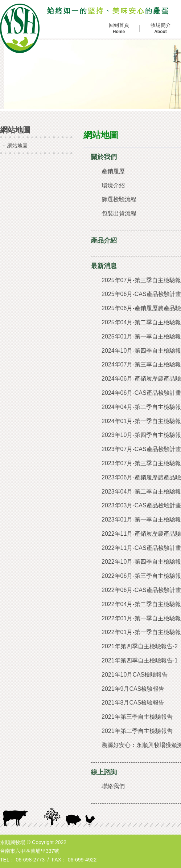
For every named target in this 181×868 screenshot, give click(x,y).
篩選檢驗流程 (119, 199)
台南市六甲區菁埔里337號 (30, 851)
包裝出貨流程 (119, 213)
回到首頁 (119, 29)
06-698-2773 (30, 860)
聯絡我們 (113, 786)
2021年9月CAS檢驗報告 (133, 689)
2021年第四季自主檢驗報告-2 (140, 646)
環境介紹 (113, 185)
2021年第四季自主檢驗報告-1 (140, 660)
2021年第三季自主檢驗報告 (137, 717)
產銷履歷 (113, 171)
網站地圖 (17, 146)
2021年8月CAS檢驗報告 (133, 703)
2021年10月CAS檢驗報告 (135, 675)
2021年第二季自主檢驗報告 (137, 731)
